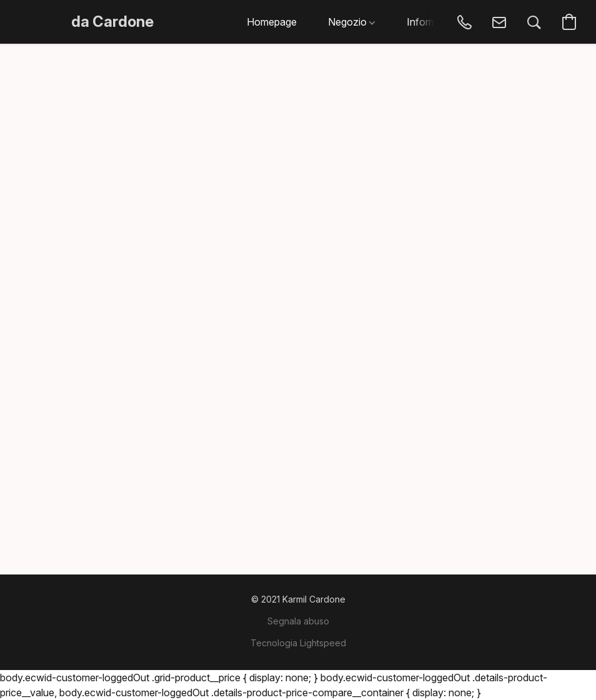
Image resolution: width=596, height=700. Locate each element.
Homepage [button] (272, 22)
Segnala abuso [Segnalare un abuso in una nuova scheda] (298, 621)
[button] (112, 22)
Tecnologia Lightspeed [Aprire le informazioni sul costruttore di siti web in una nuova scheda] (298, 643)
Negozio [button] (351, 22)
